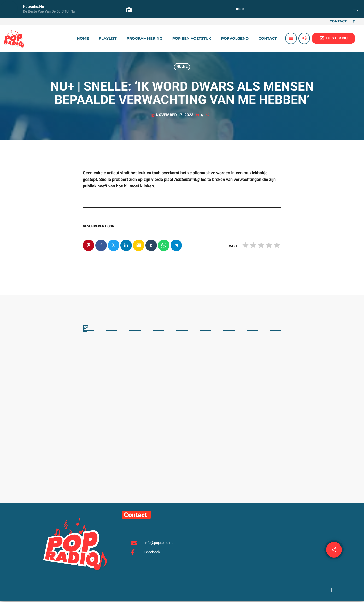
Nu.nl (182, 67)
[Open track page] (128, 9)
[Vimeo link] (14, 38)
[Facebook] (354, 22)
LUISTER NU (333, 38)
